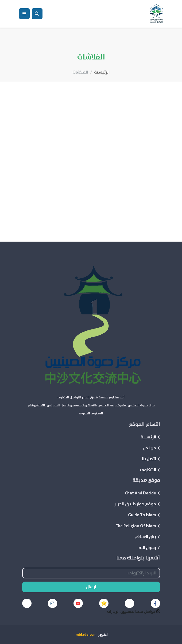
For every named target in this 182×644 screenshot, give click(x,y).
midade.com (86, 635)
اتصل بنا (151, 459)
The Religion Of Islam (138, 526)
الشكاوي (150, 470)
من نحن (151, 448)
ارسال (91, 587)
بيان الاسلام (148, 537)
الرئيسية (102, 81)
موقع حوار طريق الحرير (137, 504)
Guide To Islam (144, 515)
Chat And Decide (142, 493)
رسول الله (149, 548)
